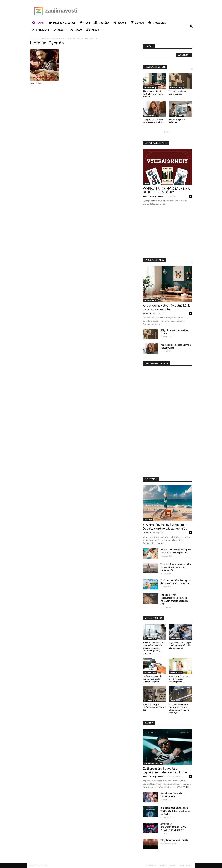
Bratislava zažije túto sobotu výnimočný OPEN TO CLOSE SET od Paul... (176, 811)
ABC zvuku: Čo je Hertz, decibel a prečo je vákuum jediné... (180, 679)
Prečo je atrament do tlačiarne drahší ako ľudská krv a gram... (152, 679)
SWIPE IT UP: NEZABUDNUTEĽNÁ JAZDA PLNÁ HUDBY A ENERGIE (173, 827)
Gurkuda (147, 313)
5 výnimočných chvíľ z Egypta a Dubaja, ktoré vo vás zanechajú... (165, 527)
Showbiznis (157, 23)
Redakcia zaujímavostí (153, 196)
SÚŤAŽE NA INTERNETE (156, 143)
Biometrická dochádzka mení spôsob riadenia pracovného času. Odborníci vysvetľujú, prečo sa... (154, 648)
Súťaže (76, 30)
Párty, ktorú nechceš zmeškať (175, 840)
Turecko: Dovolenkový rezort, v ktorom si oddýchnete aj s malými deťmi (176, 567)
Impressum (151, 865)
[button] (191, 26)
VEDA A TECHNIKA (153, 618)
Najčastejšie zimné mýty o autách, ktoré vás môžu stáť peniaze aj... (180, 645)
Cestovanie (41, 30)
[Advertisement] (137, 11)
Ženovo (137, 23)
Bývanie (120, 23)
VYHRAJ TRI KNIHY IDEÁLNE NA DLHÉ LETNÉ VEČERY (166, 190)
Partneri (173, 865)
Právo (93, 30)
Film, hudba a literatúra (153, 763)
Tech (85, 23)
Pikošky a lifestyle (62, 23)
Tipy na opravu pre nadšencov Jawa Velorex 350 (154, 707)
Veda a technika (150, 639)
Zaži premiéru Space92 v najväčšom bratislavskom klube (165, 770)
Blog (60, 30)
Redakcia (162, 865)
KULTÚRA (149, 723)
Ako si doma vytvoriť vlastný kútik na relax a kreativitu (153, 94)
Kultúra (102, 23)
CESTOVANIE (151, 479)
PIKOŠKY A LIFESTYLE (155, 67)
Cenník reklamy (185, 865)
